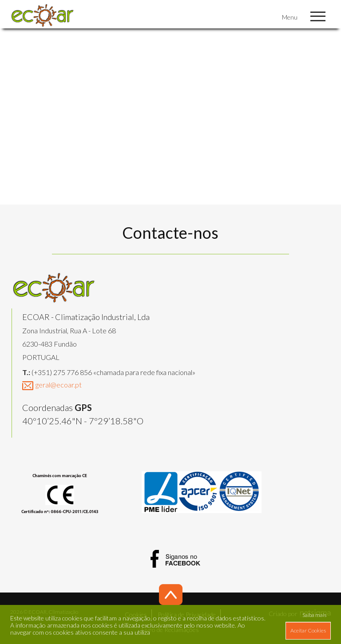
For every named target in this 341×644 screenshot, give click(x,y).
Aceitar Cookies (308, 630)
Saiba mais (314, 615)
